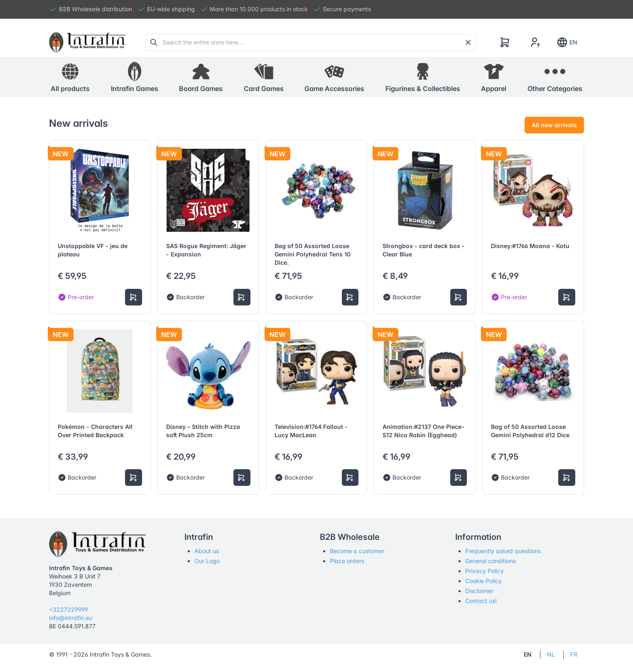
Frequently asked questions (503, 551)
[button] (135, 77)
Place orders (347, 561)
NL (551, 654)
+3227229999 (69, 609)
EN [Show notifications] (567, 42)
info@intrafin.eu (71, 618)
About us (207, 551)
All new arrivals (554, 125)
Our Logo (207, 561)
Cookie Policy (483, 581)
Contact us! (481, 601)
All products (70, 77)
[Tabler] (87, 42)
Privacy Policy (485, 571)
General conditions (491, 561)
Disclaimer (479, 591)
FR (574, 654)
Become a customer (357, 551)
